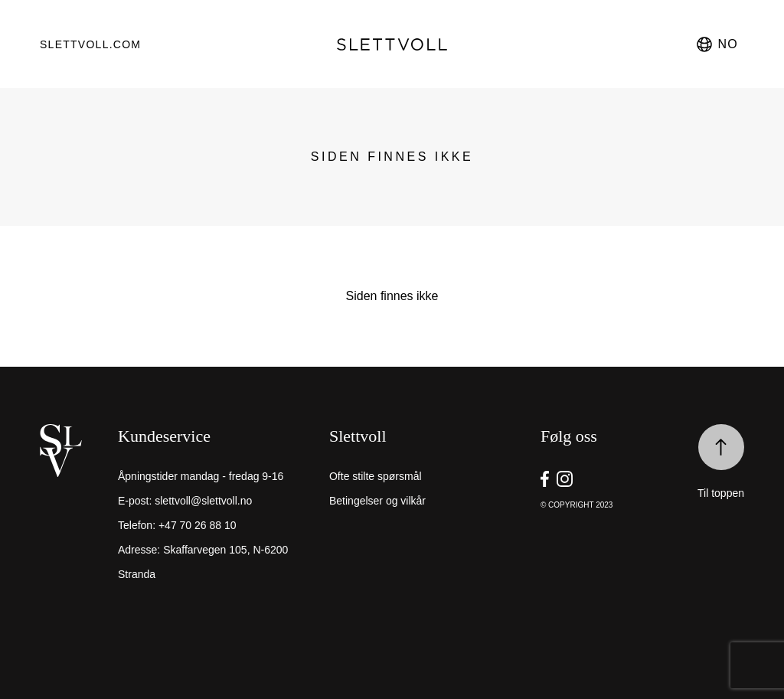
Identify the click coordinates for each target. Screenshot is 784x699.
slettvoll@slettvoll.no (203, 501)
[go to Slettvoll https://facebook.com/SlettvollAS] (545, 479)
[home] (75, 516)
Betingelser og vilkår (377, 501)
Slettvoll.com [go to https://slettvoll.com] (90, 44)
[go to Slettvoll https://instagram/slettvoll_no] (565, 479)
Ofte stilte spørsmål (376, 476)
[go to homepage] (392, 44)
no (717, 44)
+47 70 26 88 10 (198, 525)
